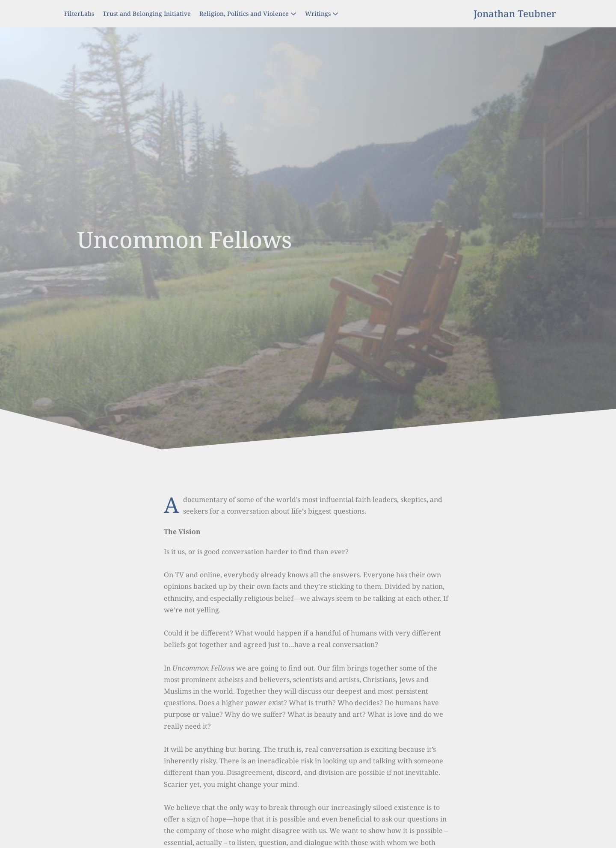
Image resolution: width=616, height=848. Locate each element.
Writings (322, 13)
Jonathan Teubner (515, 13)
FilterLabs (79, 13)
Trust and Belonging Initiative (147, 13)
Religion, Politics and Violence (248, 13)
